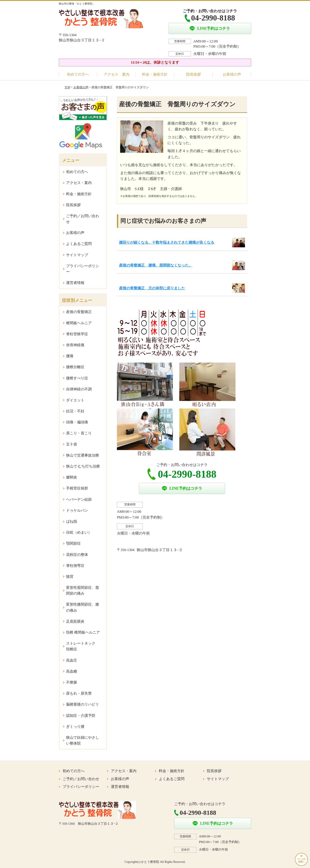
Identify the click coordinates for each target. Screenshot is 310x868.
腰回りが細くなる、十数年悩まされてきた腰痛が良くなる (167, 242)
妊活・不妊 (75, 411)
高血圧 (72, 660)
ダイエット (75, 400)
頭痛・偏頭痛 (77, 422)
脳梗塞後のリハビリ (83, 704)
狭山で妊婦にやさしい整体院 (83, 740)
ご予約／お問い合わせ (83, 219)
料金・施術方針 (155, 74)
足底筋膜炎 (75, 621)
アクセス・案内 (79, 183)
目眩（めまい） (79, 532)
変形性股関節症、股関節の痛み (83, 591)
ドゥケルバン (77, 510)
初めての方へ (78, 74)
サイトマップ (77, 255)
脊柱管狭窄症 (77, 334)
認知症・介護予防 (81, 716)
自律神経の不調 (79, 389)
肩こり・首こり (79, 433)
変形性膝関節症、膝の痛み (83, 607)
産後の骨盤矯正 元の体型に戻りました (152, 288)
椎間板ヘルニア (79, 323)
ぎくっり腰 (75, 727)
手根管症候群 (77, 488)
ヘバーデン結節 (79, 499)
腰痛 (70, 356)
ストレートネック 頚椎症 (83, 646)
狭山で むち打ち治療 (83, 466)
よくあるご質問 (79, 244)
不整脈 (72, 682)
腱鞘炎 (72, 477)
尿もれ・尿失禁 (79, 693)
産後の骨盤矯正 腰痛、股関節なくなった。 (156, 265)
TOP (67, 87)
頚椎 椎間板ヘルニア (83, 632)
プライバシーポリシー (83, 269)
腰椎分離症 (75, 367)
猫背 (70, 577)
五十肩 (72, 444)
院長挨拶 (194, 74)
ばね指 (72, 521)
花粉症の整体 (77, 555)
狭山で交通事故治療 (83, 455)
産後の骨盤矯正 (79, 312)
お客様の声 (232, 74)
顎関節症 (73, 543)
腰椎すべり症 (77, 378)
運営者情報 (75, 283)
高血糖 (72, 671)
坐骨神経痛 (75, 345)
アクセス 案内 (117, 74)
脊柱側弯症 (75, 566)
